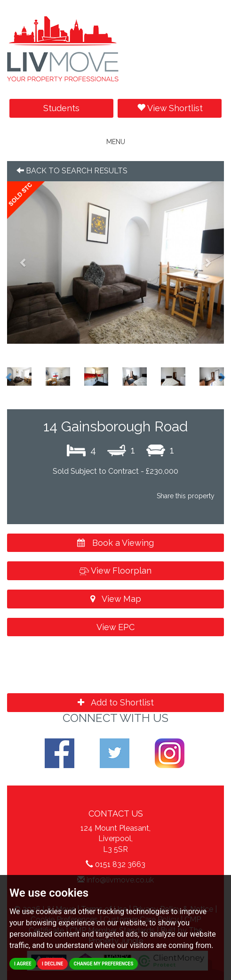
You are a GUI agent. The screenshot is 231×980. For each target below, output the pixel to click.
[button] (23, 263)
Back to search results (72, 171)
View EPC (115, 627)
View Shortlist (170, 108)
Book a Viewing (115, 543)
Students (61, 108)
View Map (116, 599)
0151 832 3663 (120, 864)
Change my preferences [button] (104, 964)
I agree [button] (23, 964)
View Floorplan (115, 571)
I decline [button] (52, 964)
